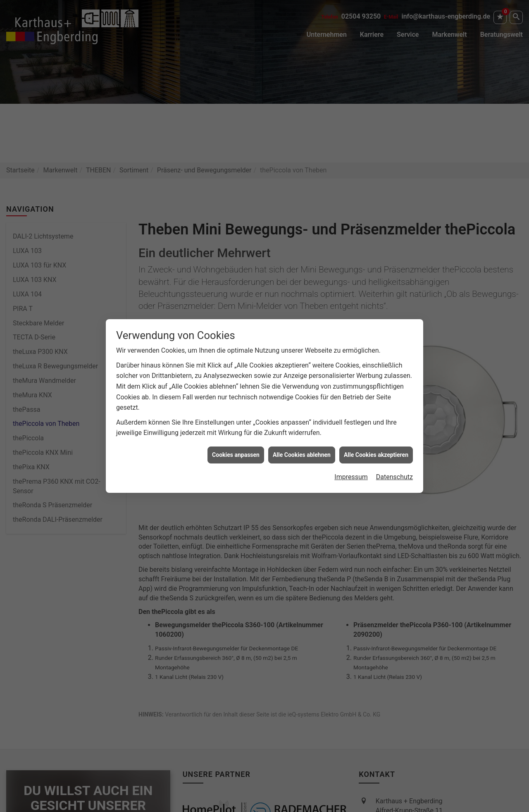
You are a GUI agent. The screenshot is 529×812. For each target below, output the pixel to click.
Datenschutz (394, 470)
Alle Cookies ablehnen (302, 448)
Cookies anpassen (236, 448)
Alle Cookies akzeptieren (376, 448)
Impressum (351, 470)
